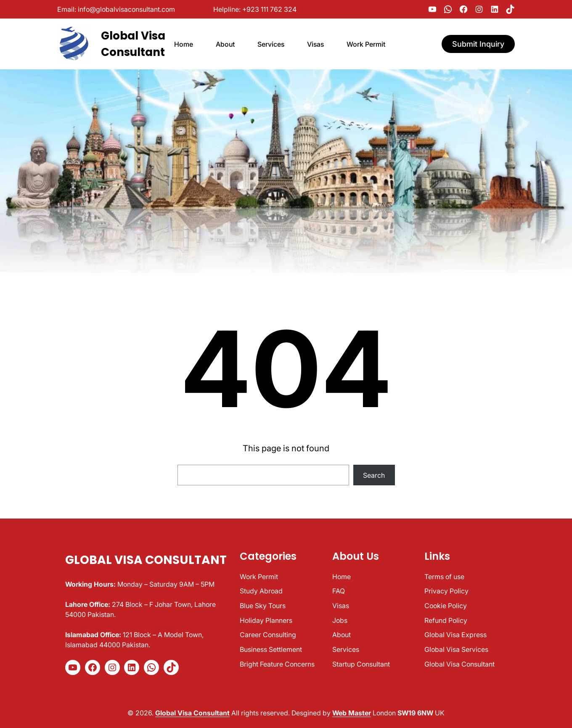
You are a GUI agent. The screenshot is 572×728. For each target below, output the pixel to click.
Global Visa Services (456, 649)
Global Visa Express (455, 635)
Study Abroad (261, 591)
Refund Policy (446, 620)
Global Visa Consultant (146, 560)
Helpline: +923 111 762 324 (255, 9)
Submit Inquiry (478, 44)
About (342, 635)
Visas (341, 606)
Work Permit (259, 577)
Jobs (340, 620)
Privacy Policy (446, 591)
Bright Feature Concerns (277, 664)
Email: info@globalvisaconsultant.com (116, 9)
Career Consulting (268, 635)
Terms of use (444, 577)
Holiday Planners (266, 620)
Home (342, 577)
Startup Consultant (361, 664)
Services (346, 649)
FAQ (339, 591)
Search (374, 475)
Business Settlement (271, 649)
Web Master (352, 713)
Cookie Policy (446, 606)
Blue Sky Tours (263, 606)
